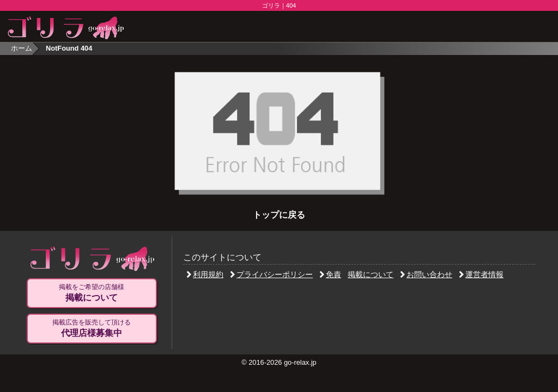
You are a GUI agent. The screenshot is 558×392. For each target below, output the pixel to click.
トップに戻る (279, 215)
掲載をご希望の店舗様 (92, 293)
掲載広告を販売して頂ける (92, 328)
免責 (330, 274)
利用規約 (205, 274)
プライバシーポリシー (271, 274)
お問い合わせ (426, 274)
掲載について (371, 274)
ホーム (22, 48)
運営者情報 (481, 274)
